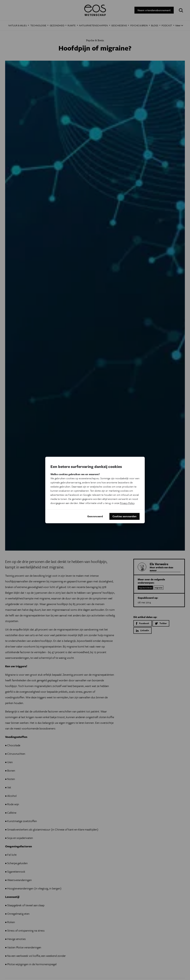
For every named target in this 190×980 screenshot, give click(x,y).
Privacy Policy (127, 503)
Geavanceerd (95, 516)
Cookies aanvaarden (124, 516)
